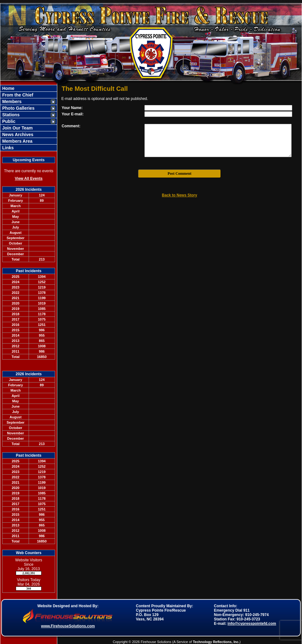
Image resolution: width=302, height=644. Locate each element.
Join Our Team (17, 128)
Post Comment (180, 173)
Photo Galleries (18, 108)
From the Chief (17, 95)
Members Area (17, 141)
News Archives (17, 135)
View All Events (29, 179)
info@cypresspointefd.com (252, 624)
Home (8, 88)
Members (11, 102)
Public (8, 121)
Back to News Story (180, 195)
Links (7, 148)
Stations (10, 115)
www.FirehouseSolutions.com (68, 626)
